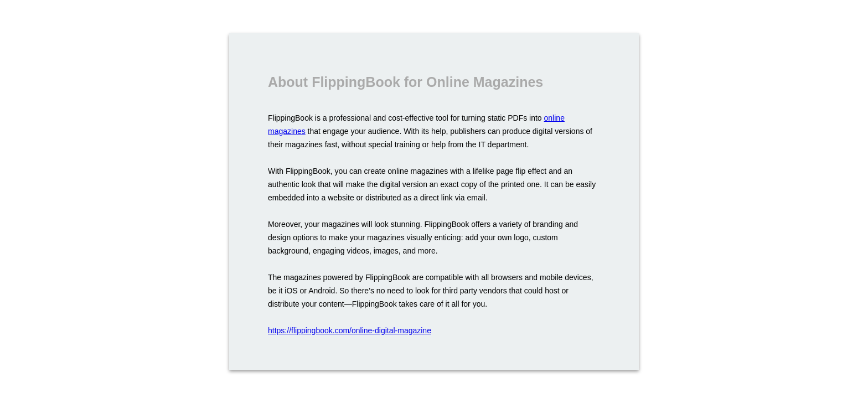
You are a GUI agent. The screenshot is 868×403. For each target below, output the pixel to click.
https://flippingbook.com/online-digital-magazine (350, 330)
